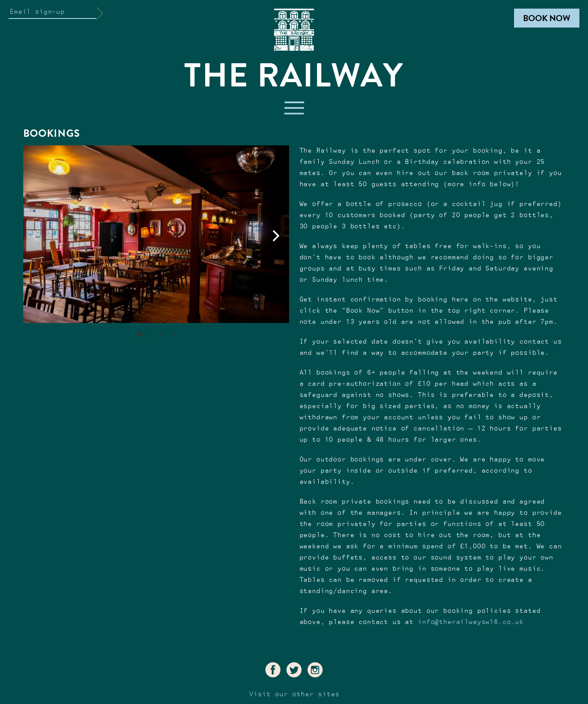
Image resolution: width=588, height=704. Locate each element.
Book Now (547, 18)
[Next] (275, 236)
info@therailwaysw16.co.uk (471, 622)
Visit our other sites (294, 694)
